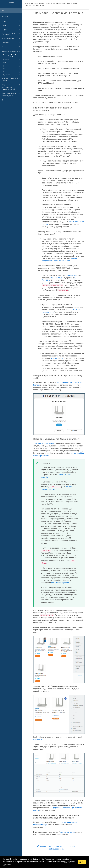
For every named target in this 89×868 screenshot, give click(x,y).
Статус (11, 25)
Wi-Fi (12, 63)
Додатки (12, 66)
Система (12, 72)
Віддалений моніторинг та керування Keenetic (11, 87)
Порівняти (38, 739)
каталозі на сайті (45, 443)
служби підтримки (68, 832)
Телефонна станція (11, 47)
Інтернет (11, 30)
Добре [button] (82, 862)
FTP (62, 358)
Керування (11, 43)
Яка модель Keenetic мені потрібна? (10, 56)
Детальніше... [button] (9, 865)
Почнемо (5, 17)
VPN (12, 69)
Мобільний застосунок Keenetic (11, 79)
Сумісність (12, 75)
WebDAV (54, 358)
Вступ (11, 21)
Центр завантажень (9, 100)
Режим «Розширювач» (60, 583)
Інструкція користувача (34, 3)
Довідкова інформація (11, 51)
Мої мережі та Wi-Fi (11, 34)
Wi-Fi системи (57, 278)
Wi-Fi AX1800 (72, 275)
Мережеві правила (11, 38)
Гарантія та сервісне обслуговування (11, 94)
